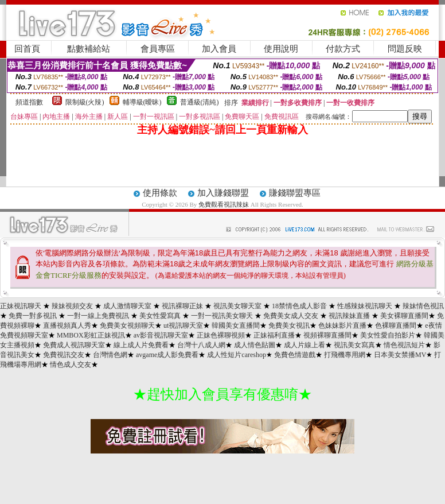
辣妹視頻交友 (72, 306)
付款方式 (343, 49)
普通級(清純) (200, 102)
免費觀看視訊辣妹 (224, 204)
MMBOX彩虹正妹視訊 (91, 335)
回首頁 (27, 49)
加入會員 (219, 49)
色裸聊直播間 (396, 325)
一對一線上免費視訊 (98, 316)
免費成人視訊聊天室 (74, 345)
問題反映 (405, 49)
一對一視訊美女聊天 (222, 316)
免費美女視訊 (289, 325)
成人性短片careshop (237, 355)
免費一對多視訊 (33, 316)
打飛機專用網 (345, 355)
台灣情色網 (110, 355)
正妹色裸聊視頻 (221, 335)
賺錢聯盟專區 (295, 193)
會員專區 (158, 49)
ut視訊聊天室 (183, 325)
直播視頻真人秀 (67, 325)
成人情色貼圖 (255, 345)
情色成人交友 (71, 365)
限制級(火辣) (85, 102)
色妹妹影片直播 (342, 325)
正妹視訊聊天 (21, 306)
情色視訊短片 (404, 345)
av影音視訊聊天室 (161, 335)
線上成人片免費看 (141, 345)
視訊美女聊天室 (237, 306)
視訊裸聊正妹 (182, 306)
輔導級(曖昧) (142, 102)
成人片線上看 (305, 345)
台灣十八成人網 (201, 345)
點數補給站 (89, 49)
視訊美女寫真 (354, 345)
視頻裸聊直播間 (327, 335)
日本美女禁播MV (400, 355)
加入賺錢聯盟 (223, 193)
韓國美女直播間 (236, 325)
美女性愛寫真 (160, 316)
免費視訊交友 (64, 355)
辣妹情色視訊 (423, 306)
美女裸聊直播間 (404, 316)
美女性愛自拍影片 (388, 335)
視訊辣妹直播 (349, 316)
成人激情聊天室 (127, 306)
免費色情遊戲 (295, 355)
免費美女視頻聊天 (127, 325)
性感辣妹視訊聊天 (365, 306)
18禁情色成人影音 (299, 306)
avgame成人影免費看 (167, 355)
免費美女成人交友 (291, 316)
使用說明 (281, 49)
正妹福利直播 (274, 335)
